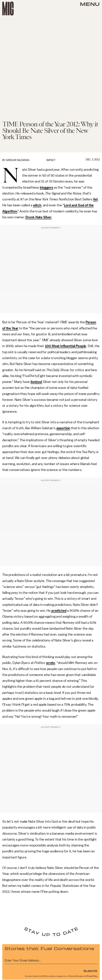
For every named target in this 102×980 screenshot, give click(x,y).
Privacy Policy (92, 976)
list (95, 199)
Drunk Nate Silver (38, 217)
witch (37, 205)
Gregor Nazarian (18, 160)
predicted (59, 611)
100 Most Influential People (66, 346)
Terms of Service (76, 976)
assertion (63, 428)
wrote (51, 663)
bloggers (46, 187)
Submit (90, 971)
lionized (36, 382)
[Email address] (51, 960)
